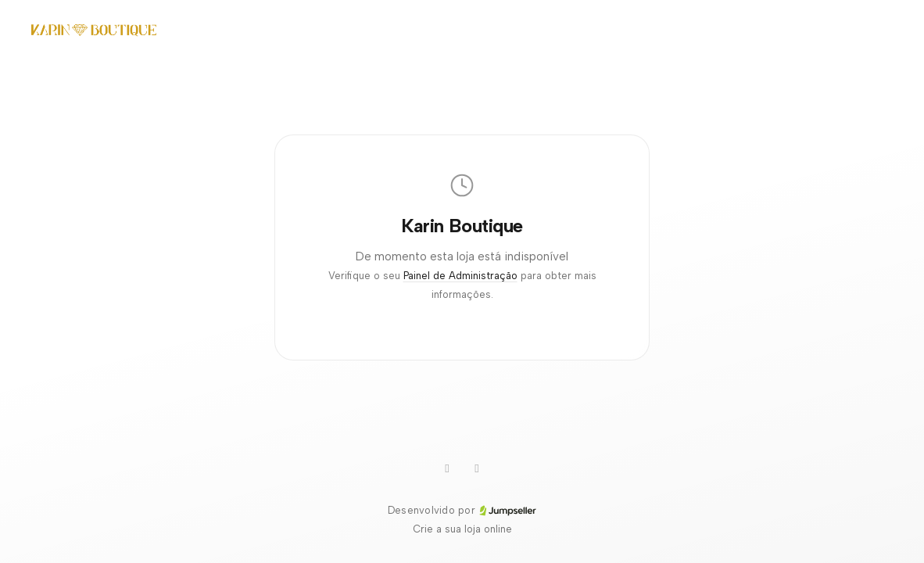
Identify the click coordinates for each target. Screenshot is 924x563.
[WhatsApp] (447, 468)
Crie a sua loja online (462, 529)
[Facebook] (477, 468)
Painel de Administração (460, 276)
